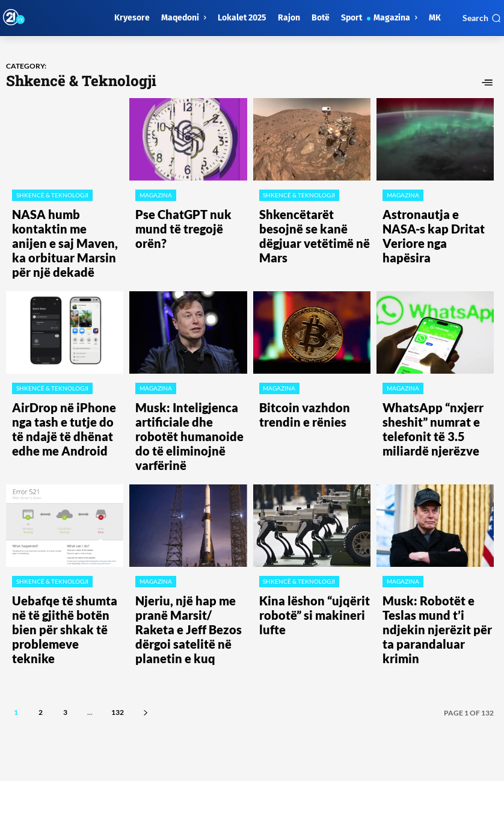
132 (118, 604)
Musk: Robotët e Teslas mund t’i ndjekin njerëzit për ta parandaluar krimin (437, 532)
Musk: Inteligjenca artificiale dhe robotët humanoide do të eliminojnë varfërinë (191, 382)
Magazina (155, 195)
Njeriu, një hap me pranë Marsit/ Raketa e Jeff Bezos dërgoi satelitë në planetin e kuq (190, 537)
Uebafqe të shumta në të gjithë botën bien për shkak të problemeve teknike (65, 532)
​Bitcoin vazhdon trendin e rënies (309, 377)
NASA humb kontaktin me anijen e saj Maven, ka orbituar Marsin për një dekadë (63, 226)
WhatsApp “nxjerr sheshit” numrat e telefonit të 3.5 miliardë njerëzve (435, 382)
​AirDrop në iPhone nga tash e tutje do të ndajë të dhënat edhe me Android (67, 382)
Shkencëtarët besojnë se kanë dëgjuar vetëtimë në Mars (309, 221)
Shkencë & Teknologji (52, 195)
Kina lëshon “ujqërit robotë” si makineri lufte (313, 527)
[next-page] (145, 604)
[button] (482, 18)
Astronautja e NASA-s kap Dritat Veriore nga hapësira (436, 216)
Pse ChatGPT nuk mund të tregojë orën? (186, 216)
